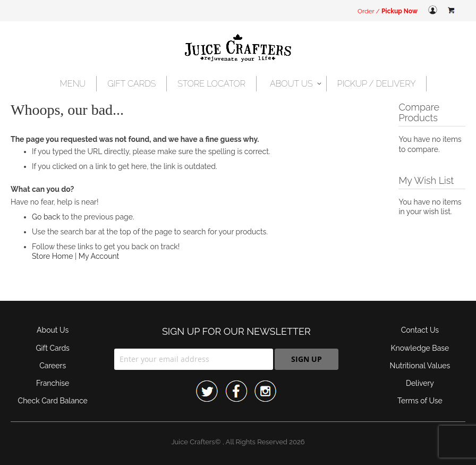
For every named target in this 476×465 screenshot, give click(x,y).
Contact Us (420, 330)
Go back (46, 217)
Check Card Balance (53, 401)
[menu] (238, 84)
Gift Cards (52, 348)
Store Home (52, 256)
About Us (53, 330)
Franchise (53, 383)
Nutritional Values (420, 366)
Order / (388, 11)
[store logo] (238, 49)
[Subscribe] (307, 359)
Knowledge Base (420, 348)
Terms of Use (420, 401)
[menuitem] (73, 84)
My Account (99, 256)
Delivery (420, 383)
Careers (53, 366)
